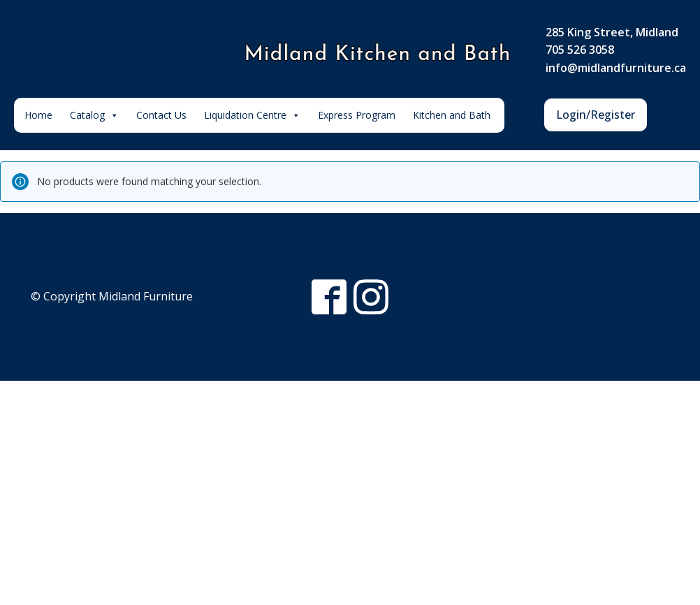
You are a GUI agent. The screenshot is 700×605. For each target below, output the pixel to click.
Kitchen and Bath (452, 115)
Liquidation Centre (252, 115)
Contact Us (161, 115)
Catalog (94, 115)
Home (38, 115)
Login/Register (596, 115)
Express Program (357, 115)
